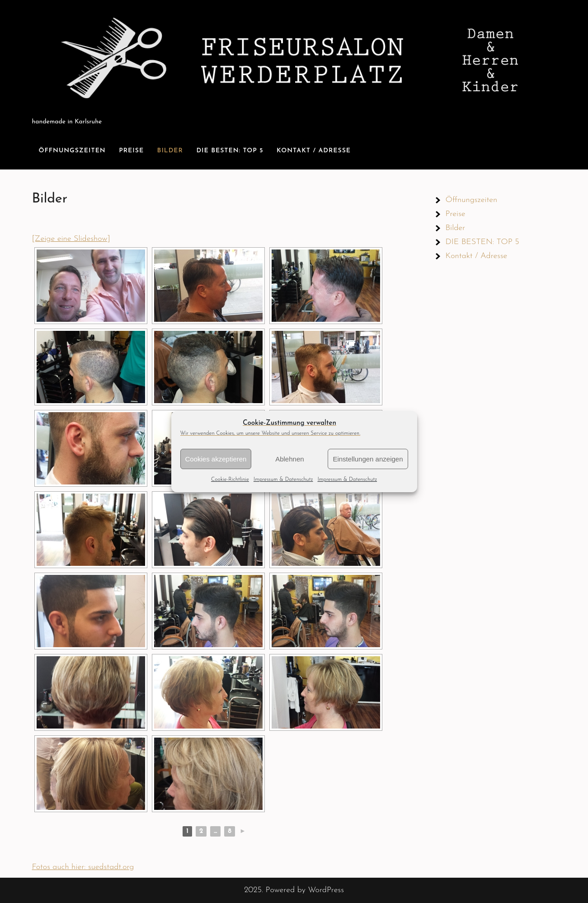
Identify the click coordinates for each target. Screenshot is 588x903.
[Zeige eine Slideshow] (71, 239)
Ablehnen (289, 459)
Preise (131, 151)
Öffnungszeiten (72, 151)
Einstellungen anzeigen (368, 459)
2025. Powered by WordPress (294, 890)
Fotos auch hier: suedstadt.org (83, 867)
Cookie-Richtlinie (230, 480)
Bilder (170, 151)
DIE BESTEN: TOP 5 (230, 151)
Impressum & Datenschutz (283, 480)
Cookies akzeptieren (216, 459)
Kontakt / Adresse (314, 151)
